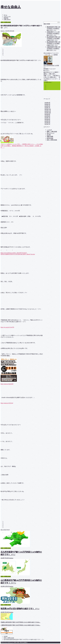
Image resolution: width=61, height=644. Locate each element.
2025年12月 (48, 109)
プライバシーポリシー (7, 642)
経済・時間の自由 (6, 22)
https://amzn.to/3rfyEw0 (7, 403)
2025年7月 (47, 118)
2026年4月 (47, 103)
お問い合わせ (7, 19)
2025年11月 (48, 111)
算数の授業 (50, 136)
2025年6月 (47, 119)
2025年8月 (47, 116)
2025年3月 (47, 124)
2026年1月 (47, 108)
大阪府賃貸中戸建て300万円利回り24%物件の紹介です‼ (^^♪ (53, 49)
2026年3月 (47, 104)
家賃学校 (6, 18)
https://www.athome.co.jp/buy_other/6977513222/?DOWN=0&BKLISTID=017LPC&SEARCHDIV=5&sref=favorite (18, 253)
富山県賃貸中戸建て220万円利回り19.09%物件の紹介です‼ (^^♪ (53, 39)
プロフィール (7, 16)
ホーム (5, 15)
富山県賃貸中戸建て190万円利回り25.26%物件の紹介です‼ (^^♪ (53, 44)
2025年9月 (47, 114)
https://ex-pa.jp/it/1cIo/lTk (7, 327)
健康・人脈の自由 (52, 131)
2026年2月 (47, 106)
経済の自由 (50, 138)
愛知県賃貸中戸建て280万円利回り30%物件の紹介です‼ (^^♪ (53, 29)
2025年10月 (48, 113)
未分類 (49, 135)
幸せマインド (51, 133)
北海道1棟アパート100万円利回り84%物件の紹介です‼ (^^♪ (53, 34)
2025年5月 (47, 121)
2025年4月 (47, 123)
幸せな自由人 (11, 7)
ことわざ (49, 130)
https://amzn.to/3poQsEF (7, 384)
